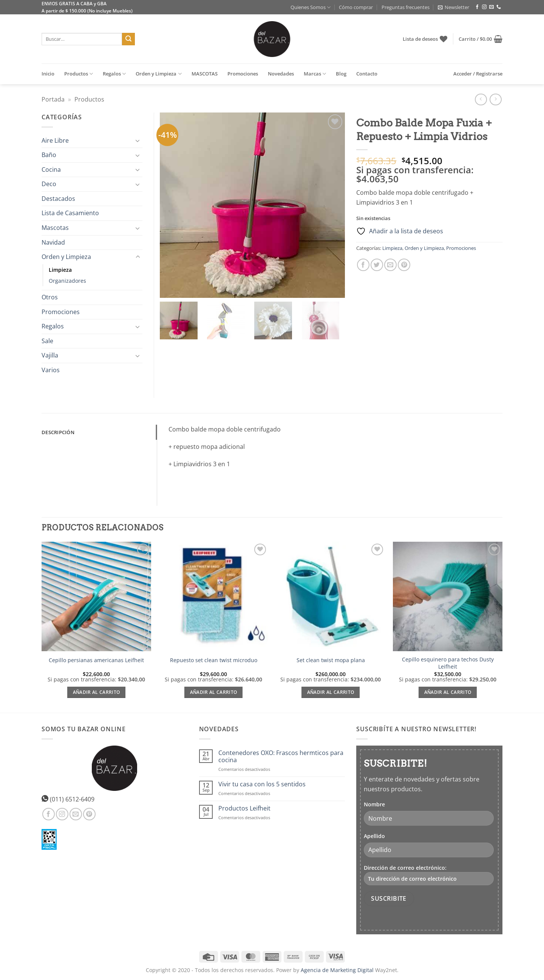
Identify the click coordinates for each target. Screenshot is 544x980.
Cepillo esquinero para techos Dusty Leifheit (448, 663)
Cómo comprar (356, 7)
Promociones (243, 74)
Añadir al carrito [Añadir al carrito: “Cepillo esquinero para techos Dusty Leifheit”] (448, 692)
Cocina (51, 169)
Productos (79, 74)
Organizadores (67, 281)
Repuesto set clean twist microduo (214, 660)
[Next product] (481, 99)
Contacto (367, 74)
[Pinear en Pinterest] (404, 265)
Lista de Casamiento (70, 213)
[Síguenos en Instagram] (484, 7)
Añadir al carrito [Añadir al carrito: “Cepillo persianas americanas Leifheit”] (97, 692)
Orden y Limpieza (158, 74)
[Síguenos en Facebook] (477, 7)
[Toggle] (138, 140)
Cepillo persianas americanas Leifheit (96, 660)
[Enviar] (128, 39)
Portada (53, 99)
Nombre (374, 804)
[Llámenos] (499, 7)
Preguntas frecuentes (406, 7)
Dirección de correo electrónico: (429, 875)
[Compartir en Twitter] (377, 265)
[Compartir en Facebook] (363, 265)
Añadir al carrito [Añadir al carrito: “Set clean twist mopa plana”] (331, 692)
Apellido (374, 836)
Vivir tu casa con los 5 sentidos (262, 784)
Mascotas (55, 228)
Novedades (281, 74)
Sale (47, 341)
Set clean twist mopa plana (331, 660)
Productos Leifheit (244, 808)
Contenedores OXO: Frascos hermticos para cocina (281, 757)
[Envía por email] (390, 265)
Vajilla (50, 355)
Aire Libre (55, 140)
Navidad (53, 242)
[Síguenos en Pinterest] (89, 814)
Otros (50, 297)
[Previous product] (495, 99)
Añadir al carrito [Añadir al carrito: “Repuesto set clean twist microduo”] (214, 692)
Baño (49, 155)
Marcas (315, 74)
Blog (341, 74)
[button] (454, 7)
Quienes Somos (311, 7)
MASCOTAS (205, 74)
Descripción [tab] (58, 432)
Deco (49, 184)
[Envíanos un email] (491, 7)
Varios (51, 370)
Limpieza (392, 248)
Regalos (114, 74)
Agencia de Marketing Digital (337, 970)
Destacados (58, 199)
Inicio (48, 74)
